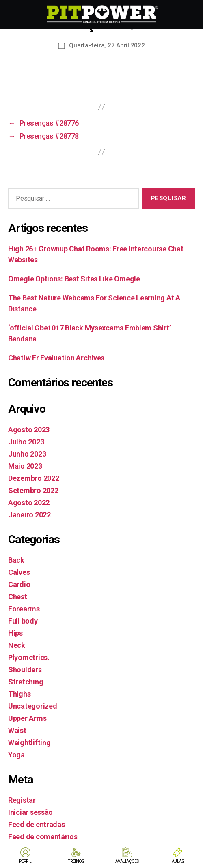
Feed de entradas (37, 824)
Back (16, 560)
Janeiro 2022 (29, 515)
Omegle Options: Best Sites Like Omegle (74, 279)
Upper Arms (27, 718)
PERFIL (25, 861)
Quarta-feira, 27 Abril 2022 (107, 45)
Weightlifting (29, 743)
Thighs (19, 694)
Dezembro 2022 (34, 478)
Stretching (26, 682)
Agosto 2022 (29, 503)
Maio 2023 (25, 466)
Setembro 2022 (33, 490)
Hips (15, 633)
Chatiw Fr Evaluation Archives (56, 358)
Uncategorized (33, 706)
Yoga (16, 755)
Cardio (19, 584)
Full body (23, 621)
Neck (17, 645)
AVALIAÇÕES (127, 861)
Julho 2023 (26, 442)
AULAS (178, 861)
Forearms (24, 609)
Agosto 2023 (29, 430)
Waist (17, 730)
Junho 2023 (27, 454)
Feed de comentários (43, 837)
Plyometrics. (29, 657)
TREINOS (76, 861)
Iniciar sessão (30, 812)
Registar (22, 800)
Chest (18, 597)
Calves (19, 572)
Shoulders (25, 670)
